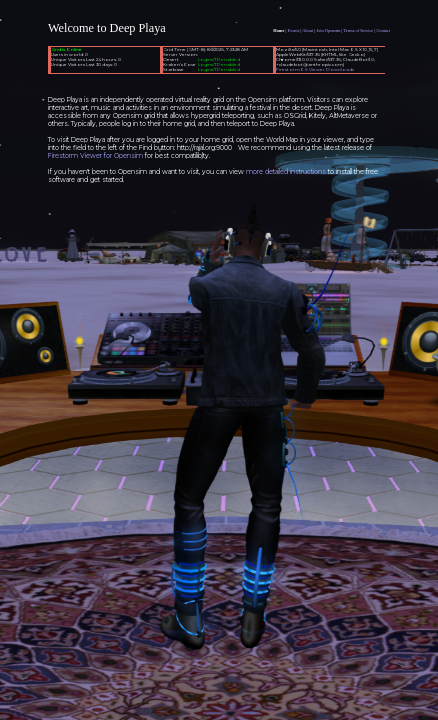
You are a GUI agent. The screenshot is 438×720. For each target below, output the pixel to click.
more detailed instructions (286, 172)
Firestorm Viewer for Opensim (95, 156)
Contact (383, 30)
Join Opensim (328, 30)
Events (294, 30)
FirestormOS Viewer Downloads (315, 69)
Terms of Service (358, 30)
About (307, 30)
